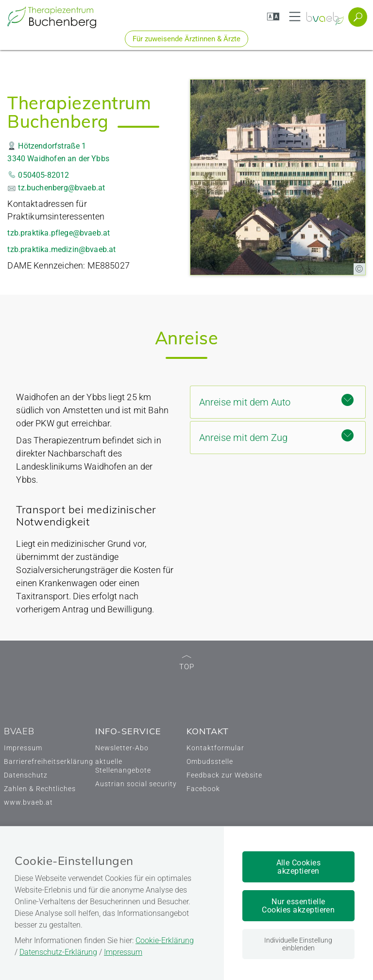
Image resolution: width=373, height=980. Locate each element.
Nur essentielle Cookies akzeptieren (298, 906)
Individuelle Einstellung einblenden (298, 944)
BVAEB (19, 731)
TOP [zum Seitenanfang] (187, 663)
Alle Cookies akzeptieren (299, 867)
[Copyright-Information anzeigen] (359, 269)
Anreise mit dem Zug (276, 436)
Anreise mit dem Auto (276, 401)
